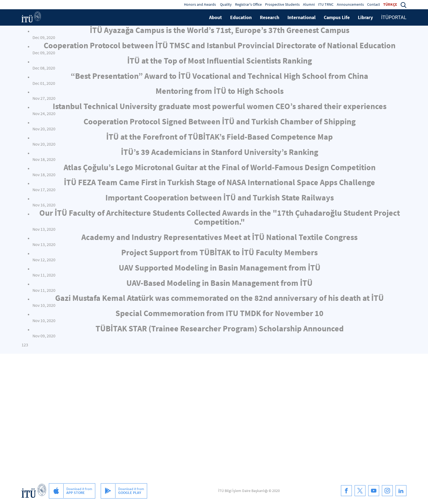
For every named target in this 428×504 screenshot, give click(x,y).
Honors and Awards (200, 4)
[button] (403, 4)
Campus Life (337, 17)
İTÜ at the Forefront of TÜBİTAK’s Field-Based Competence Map (219, 137)
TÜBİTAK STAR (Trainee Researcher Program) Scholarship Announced (220, 328)
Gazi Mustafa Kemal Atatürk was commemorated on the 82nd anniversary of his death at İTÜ (219, 298)
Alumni (309, 4)
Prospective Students (282, 4)
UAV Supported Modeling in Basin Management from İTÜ (220, 268)
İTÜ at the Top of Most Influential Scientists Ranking (220, 61)
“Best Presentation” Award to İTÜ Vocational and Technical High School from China (219, 76)
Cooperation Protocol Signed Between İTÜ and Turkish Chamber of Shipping (220, 121)
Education (241, 17)
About (216, 17)
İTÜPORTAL (394, 17)
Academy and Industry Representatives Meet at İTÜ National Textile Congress (219, 237)
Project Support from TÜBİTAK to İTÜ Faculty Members (219, 252)
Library (365, 17)
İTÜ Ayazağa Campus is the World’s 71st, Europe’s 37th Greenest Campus (220, 30)
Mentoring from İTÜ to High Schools (220, 91)
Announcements (350, 4)
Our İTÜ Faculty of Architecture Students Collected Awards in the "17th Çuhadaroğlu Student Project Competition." (220, 217)
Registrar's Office (248, 4)
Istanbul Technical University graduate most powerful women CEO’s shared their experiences (220, 106)
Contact (374, 4)
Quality (226, 4)
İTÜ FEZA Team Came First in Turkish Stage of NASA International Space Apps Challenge (219, 182)
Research (270, 17)
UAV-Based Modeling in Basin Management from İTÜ (219, 283)
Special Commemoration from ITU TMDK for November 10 (219, 313)
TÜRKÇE (390, 4)
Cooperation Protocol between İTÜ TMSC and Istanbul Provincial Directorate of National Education (220, 45)
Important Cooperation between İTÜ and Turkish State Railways (220, 197)
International (301, 17)
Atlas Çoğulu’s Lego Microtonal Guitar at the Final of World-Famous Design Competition (220, 167)
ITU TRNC (326, 4)
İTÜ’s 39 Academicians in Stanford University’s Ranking (220, 152)
